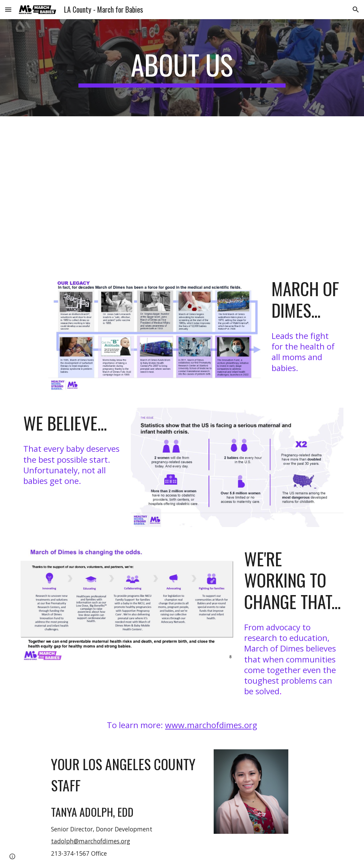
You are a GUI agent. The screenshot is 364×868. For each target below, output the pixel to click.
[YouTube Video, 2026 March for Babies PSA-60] (196, 191)
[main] (182, 68)
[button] (8, 9)
